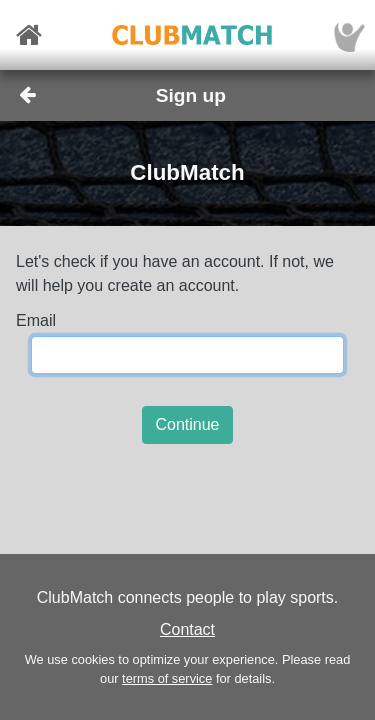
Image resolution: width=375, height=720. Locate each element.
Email (36, 320)
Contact (187, 629)
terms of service (167, 678)
